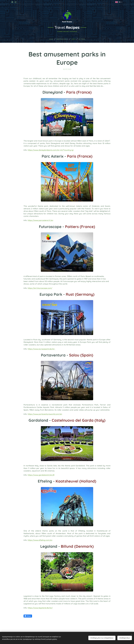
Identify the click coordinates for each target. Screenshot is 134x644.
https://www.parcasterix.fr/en (40, 220)
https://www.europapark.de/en (42, 349)
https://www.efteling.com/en (40, 540)
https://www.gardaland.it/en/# (41, 475)
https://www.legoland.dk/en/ (40, 608)
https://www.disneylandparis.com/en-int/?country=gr (51, 150)
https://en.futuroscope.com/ (40, 288)
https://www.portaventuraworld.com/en (45, 414)
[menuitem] (50, 39)
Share (28, 616)
